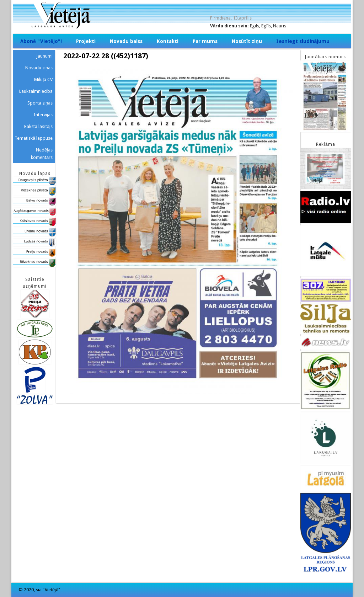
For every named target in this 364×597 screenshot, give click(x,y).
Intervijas (43, 115)
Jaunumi (44, 56)
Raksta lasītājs (38, 126)
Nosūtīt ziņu (247, 41)
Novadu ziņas (39, 68)
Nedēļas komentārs (42, 154)
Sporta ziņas (40, 103)
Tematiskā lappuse (34, 138)
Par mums (205, 41)
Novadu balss (126, 41)
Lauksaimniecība (36, 91)
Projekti (86, 41)
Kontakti (168, 41)
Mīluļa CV (44, 79)
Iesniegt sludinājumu (303, 41)
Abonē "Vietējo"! (41, 41)
